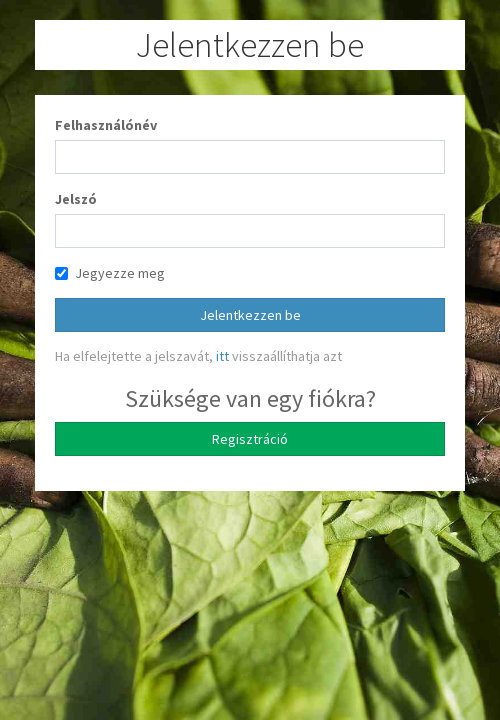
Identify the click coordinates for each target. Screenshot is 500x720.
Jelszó (76, 199)
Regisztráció (250, 439)
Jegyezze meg (110, 273)
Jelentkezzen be (250, 315)
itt (222, 356)
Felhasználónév (106, 125)
